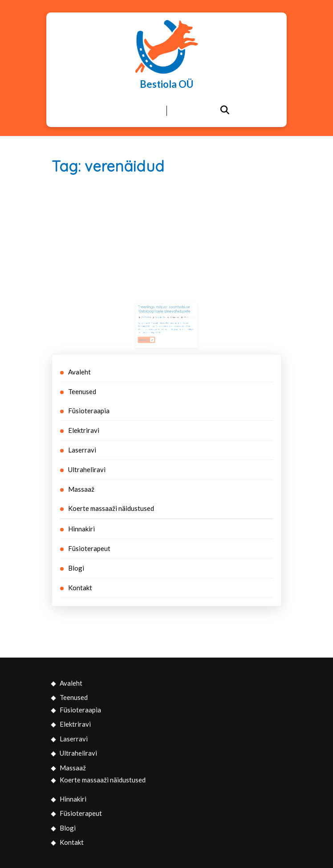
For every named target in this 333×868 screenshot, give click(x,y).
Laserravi (82, 450)
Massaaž (81, 489)
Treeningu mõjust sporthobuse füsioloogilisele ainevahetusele (165, 314)
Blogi (76, 568)
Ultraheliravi (87, 469)
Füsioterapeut (89, 548)
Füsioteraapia (89, 411)
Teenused (82, 391)
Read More (152, 337)
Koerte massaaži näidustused (111, 508)
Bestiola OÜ (166, 84)
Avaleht (79, 372)
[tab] (109, 111)
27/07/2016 (152, 320)
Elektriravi (84, 430)
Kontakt (80, 588)
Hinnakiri (81, 529)
